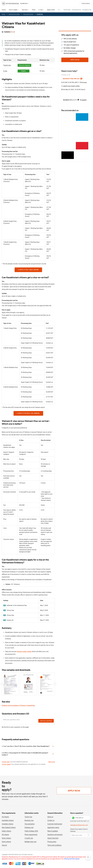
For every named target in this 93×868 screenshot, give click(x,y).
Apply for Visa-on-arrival (28, 413)
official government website (72, 859)
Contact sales (6, 762)
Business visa (29, 820)
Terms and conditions (54, 845)
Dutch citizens (6, 842)
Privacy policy (52, 842)
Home (4, 10)
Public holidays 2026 (31, 831)
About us (50, 817)
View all (4, 845)
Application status (53, 827)
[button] (55, 684)
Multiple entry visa (30, 842)
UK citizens (5, 835)
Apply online (51, 10)
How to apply (13, 10)
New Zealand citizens (9, 827)
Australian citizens (8, 820)
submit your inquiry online (71, 86)
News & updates (53, 831)
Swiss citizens (6, 838)
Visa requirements (28, 14)
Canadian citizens (8, 824)
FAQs (34, 10)
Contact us (51, 820)
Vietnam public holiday (24, 652)
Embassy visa (29, 827)
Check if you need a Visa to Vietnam (79, 830)
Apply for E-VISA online (28, 270)
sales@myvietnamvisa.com (79, 825)
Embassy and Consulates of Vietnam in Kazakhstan (18, 705)
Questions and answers (55, 835)
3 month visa (29, 838)
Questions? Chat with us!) (73, 79)
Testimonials (67, 10)
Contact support (6, 764)
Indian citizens (6, 831)
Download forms (76, 10)
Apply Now (75, 60)
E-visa (41, 10)
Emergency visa (87, 10)
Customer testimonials (55, 824)
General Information (14, 14)
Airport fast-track (53, 838)
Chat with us (78, 818)
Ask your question (46, 721)
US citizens (5, 817)
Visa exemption (30, 824)
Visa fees (25, 10)
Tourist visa (28, 817)
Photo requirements (31, 835)
